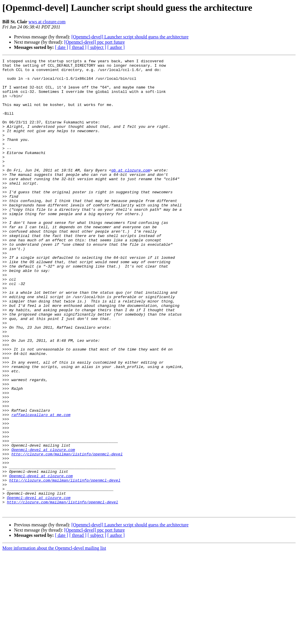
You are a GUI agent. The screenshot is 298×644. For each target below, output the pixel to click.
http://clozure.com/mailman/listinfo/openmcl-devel (67, 533)
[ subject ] (97, 47)
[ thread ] (78, 47)
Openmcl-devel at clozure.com (43, 528)
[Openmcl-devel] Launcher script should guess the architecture (130, 37)
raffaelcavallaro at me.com (41, 486)
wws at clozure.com (47, 22)
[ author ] (116, 47)
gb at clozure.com (131, 193)
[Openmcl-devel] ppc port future (94, 42)
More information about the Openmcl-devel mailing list (54, 639)
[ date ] (62, 47)
